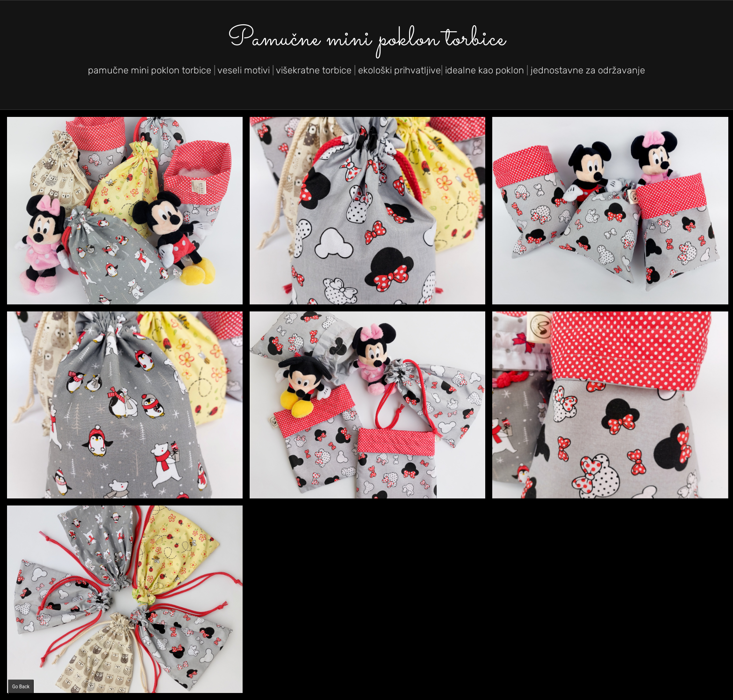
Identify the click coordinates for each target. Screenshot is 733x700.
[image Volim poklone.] (371, 214)
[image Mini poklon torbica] (371, 408)
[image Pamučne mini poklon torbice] (128, 214)
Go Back (21, 687)
